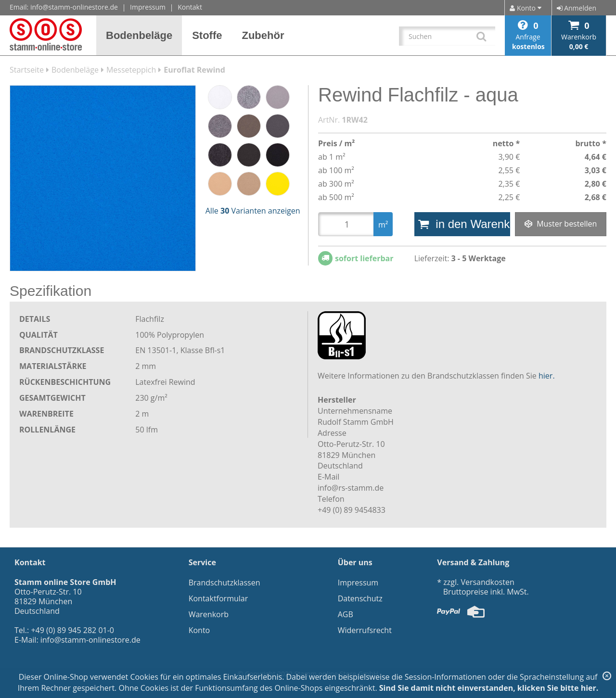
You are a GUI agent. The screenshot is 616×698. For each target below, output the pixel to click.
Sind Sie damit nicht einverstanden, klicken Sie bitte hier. (489, 688)
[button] (139, 35)
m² (383, 225)
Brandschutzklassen (225, 583)
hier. (547, 376)
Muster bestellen (561, 224)
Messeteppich (131, 70)
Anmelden (577, 8)
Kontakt (190, 7)
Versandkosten (487, 582)
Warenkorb (209, 614)
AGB (346, 614)
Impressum (148, 7)
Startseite (27, 70)
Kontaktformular (218, 598)
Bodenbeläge (75, 70)
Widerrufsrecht (365, 630)
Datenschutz (360, 598)
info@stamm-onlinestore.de (74, 7)
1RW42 (354, 120)
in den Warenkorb (464, 224)
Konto (199, 630)
